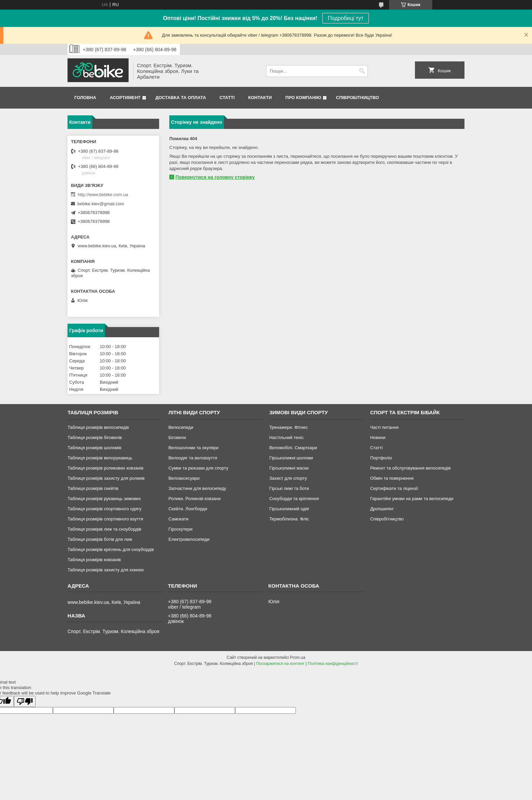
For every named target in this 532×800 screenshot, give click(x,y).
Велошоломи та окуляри (193, 448)
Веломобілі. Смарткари (293, 448)
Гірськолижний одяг (289, 509)
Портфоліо (381, 458)
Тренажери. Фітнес (289, 427)
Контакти (260, 98)
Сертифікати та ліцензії (394, 488)
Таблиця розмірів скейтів (93, 488)
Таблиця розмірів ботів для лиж (100, 539)
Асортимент (125, 98)
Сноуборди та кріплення (294, 499)
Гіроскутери (180, 529)
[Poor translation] (25, 701)
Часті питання (384, 427)
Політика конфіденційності (333, 664)
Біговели (177, 437)
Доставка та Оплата (181, 98)
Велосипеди (181, 427)
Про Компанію (303, 98)
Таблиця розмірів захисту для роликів (106, 478)
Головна (85, 98)
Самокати (178, 519)
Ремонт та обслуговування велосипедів (410, 468)
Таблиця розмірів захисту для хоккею (106, 570)
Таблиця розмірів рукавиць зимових (104, 499)
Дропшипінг (382, 509)
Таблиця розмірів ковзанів (94, 560)
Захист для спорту (288, 478)
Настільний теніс (287, 437)
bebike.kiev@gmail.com (101, 204)
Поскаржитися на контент (280, 664)
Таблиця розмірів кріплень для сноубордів (111, 549)
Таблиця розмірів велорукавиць (100, 458)
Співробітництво (357, 98)
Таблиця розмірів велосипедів (98, 427)
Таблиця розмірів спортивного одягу (104, 509)
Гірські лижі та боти (289, 488)
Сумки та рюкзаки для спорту (198, 468)
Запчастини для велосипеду (197, 488)
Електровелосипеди (189, 539)
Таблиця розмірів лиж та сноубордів (104, 529)
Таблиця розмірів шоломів (94, 448)
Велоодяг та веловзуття (193, 458)
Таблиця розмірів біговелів (95, 437)
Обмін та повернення (392, 478)
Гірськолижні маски (289, 468)
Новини (378, 437)
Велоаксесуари (184, 478)
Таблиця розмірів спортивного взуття (105, 519)
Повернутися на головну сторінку (215, 177)
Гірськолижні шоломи (291, 458)
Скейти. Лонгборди (188, 509)
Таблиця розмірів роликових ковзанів (105, 468)
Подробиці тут (346, 18)
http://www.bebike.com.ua (103, 195)
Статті (227, 98)
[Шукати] (362, 71)
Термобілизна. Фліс (289, 519)
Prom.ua (298, 658)
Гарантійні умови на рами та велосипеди (412, 499)
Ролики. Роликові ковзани (194, 499)
